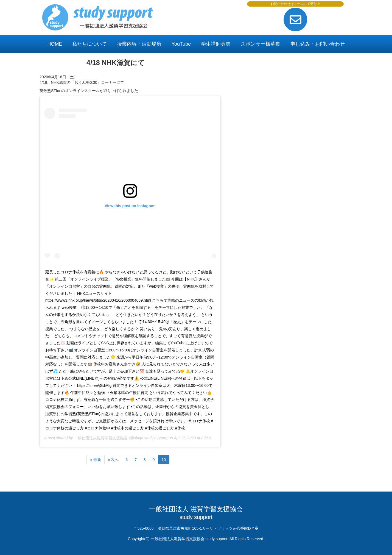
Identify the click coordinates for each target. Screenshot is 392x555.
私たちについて (89, 44)
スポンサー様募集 (261, 44)
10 (164, 460)
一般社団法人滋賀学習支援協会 (101, 438)
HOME (55, 44)
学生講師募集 (216, 44)
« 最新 (96, 460)
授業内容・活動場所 (139, 44)
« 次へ (113, 460)
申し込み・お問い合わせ (318, 44)
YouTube (181, 44)
